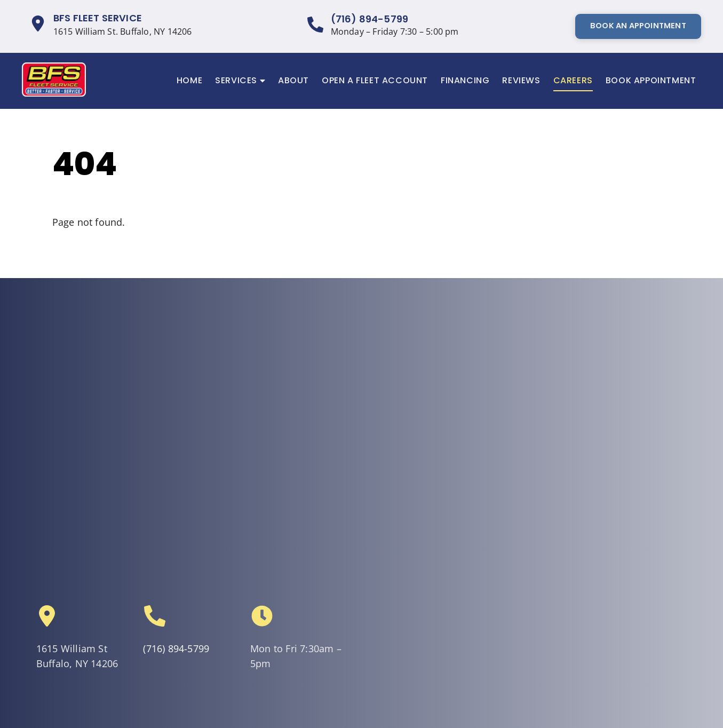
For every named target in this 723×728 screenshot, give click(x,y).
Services (240, 81)
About (293, 80)
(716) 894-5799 (370, 19)
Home (189, 80)
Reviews (521, 80)
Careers (573, 80)
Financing (465, 80)
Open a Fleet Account (375, 80)
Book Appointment (651, 80)
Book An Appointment (638, 26)
